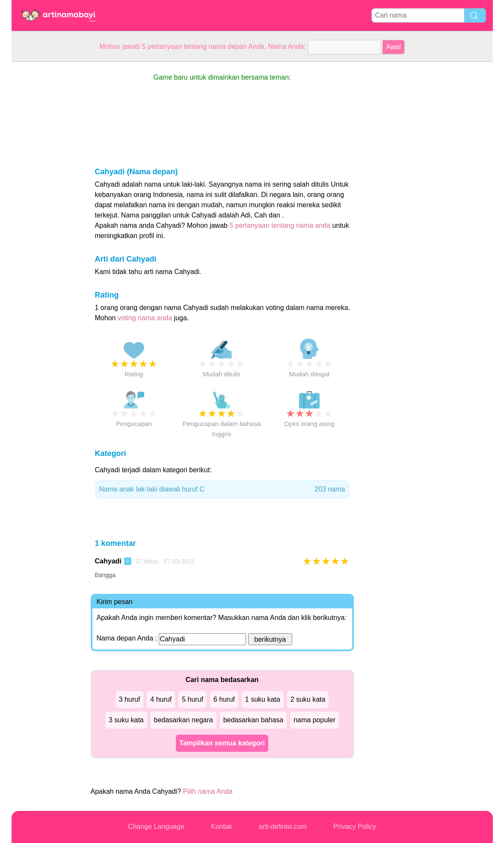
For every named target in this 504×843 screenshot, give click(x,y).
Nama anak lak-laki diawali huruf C (222, 489)
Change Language (156, 827)
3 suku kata (126, 720)
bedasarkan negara (184, 720)
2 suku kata (308, 699)
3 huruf (130, 699)
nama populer (314, 720)
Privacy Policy (355, 827)
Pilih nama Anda (208, 791)
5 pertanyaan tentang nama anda (280, 225)
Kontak (222, 827)
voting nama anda (145, 318)
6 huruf (224, 699)
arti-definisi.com (283, 827)
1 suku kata (263, 699)
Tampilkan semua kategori (222, 743)
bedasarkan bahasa (253, 720)
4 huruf (161, 699)
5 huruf (193, 699)
